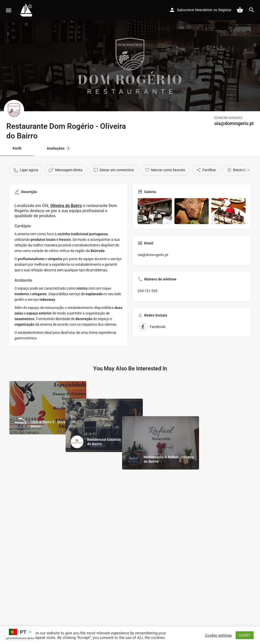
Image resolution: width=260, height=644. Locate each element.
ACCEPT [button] (245, 635)
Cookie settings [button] (218, 635)
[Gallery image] (155, 211)
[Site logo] (27, 10)
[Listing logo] (14, 110)
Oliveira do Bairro (66, 206)
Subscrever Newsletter (195, 10)
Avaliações (59, 148)
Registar (225, 10)
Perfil (17, 148)
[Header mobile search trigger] (252, 10)
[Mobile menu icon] (9, 10)
